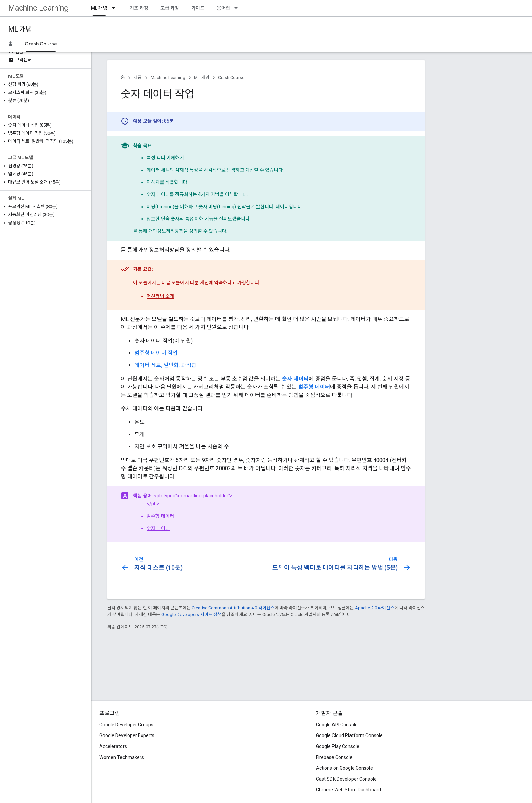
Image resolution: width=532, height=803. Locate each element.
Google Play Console (338, 746)
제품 (138, 78)
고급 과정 (170, 8)
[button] (44, 84)
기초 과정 (139, 8)
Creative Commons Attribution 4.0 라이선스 (233, 608)
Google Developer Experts (127, 735)
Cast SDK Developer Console (346, 779)
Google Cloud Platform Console (349, 735)
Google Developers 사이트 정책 (191, 615)
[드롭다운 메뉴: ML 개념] (115, 8)
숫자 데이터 (158, 528)
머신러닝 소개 (160, 296)
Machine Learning (38, 8)
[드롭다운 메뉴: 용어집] (238, 8)
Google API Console (337, 725)
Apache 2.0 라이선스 (375, 608)
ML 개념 (20, 29)
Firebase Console (334, 757)
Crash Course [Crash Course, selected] (41, 44)
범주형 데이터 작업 (156, 353)
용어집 (223, 8)
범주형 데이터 (160, 516)
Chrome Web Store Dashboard (348, 790)
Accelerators (113, 746)
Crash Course (231, 78)
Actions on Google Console (344, 768)
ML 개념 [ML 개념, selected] (99, 8)
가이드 (198, 8)
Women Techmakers (122, 757)
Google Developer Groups (126, 725)
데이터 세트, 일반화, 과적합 (165, 365)
